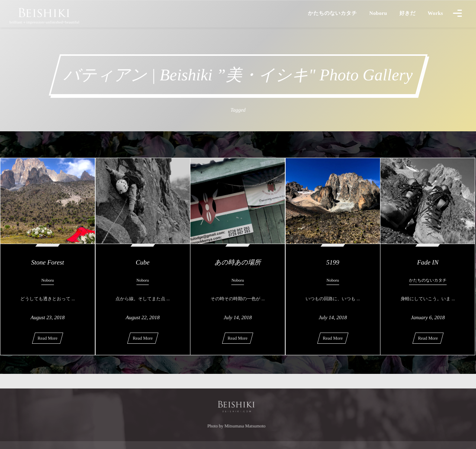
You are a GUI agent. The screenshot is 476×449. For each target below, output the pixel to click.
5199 (333, 262)
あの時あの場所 (238, 262)
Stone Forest (48, 262)
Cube (143, 262)
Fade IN (428, 262)
